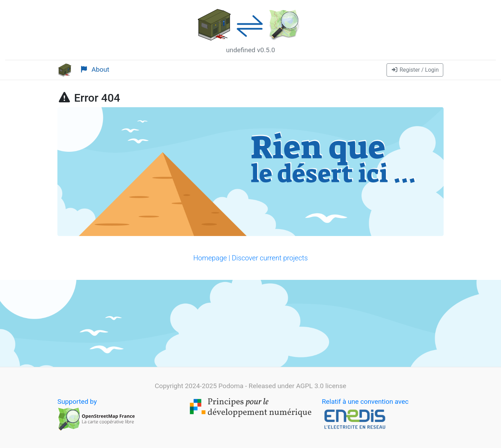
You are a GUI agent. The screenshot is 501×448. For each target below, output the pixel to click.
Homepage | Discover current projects (250, 258)
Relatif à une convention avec (365, 414)
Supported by (96, 414)
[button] (415, 70)
